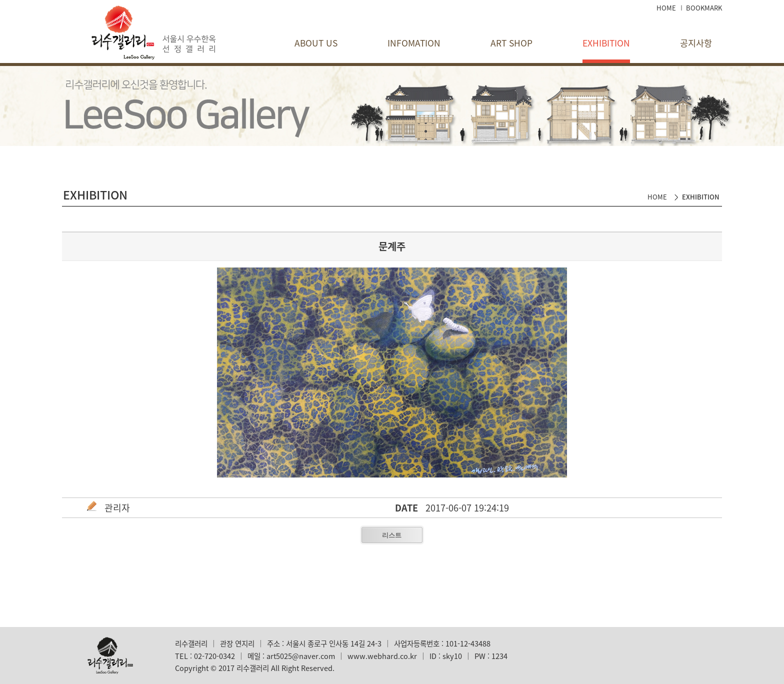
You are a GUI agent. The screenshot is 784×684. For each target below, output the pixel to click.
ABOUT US (316, 43)
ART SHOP (511, 43)
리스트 (392, 535)
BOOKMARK (704, 8)
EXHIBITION (606, 43)
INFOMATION (414, 43)
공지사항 (696, 43)
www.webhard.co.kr (382, 656)
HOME (666, 8)
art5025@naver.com (301, 656)
